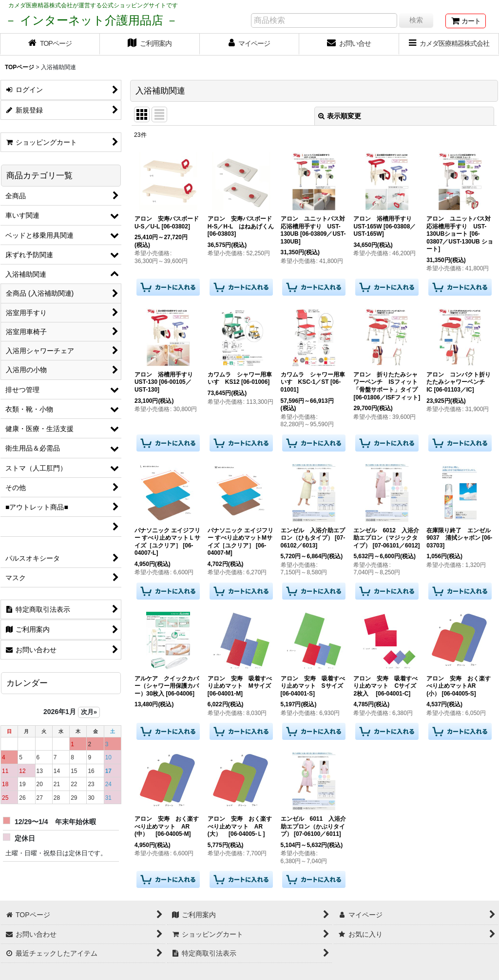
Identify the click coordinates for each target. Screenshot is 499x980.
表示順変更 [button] (340, 116)
